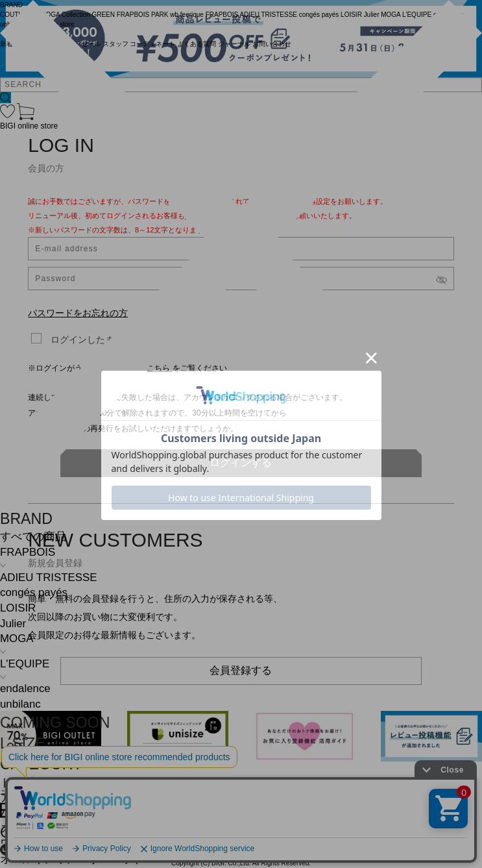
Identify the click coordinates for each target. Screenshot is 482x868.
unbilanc (20, 704)
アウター (22, 798)
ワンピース (28, 844)
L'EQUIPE (25, 664)
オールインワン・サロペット (72, 859)
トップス (22, 783)
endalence (25, 688)
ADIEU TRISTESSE (48, 577)
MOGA (17, 639)
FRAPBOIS (28, 552)
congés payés (34, 592)
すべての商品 (33, 537)
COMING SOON (55, 723)
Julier (13, 624)
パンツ (17, 813)
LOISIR (18, 608)
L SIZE (23, 743)
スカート (22, 829)
